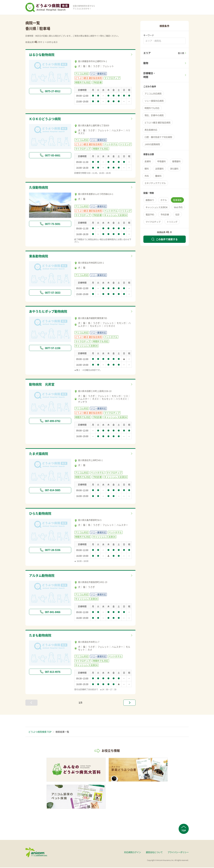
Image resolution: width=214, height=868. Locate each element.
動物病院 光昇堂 (43, 385)
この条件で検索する (165, 239)
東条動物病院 (39, 256)
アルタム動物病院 (43, 576)
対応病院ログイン (132, 853)
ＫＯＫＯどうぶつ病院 (46, 119)
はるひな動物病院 (43, 55)
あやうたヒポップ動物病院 (50, 312)
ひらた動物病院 (41, 514)
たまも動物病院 (41, 636)
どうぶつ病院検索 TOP (40, 732)
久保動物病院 (39, 188)
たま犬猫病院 (39, 454)
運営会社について (154, 853)
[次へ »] (129, 703)
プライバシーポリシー (178, 853)
